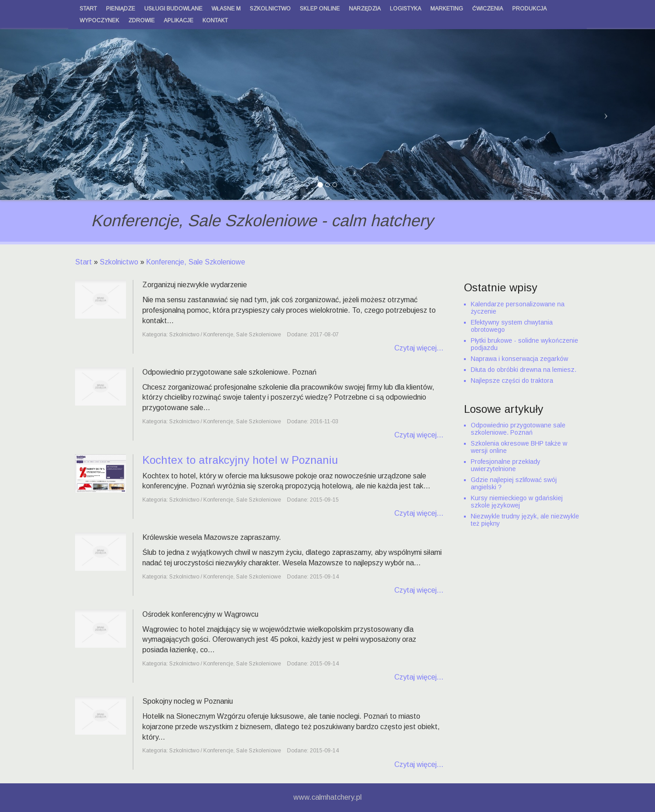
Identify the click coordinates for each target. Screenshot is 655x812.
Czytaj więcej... (419, 348)
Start (83, 262)
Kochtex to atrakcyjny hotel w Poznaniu (240, 460)
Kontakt (215, 20)
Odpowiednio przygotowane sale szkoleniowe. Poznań (518, 429)
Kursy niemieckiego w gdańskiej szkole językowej (517, 502)
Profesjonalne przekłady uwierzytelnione (506, 465)
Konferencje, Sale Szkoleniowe (196, 262)
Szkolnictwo (119, 262)
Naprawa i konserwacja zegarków (519, 359)
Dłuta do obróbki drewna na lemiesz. (524, 370)
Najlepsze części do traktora (512, 381)
